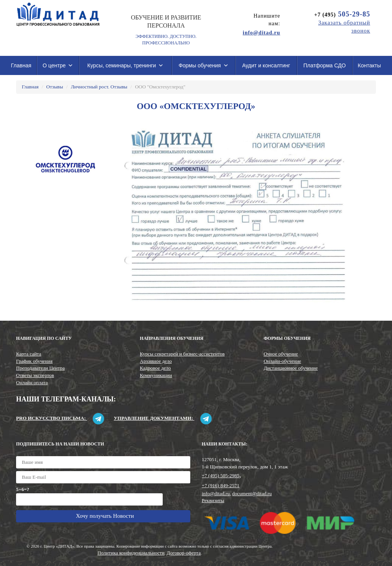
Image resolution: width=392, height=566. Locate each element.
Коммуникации (156, 375)
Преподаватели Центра (40, 368)
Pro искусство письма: (60, 418)
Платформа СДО (324, 65)
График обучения (34, 361)
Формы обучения (203, 65)
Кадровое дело (155, 368)
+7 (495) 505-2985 (220, 475)
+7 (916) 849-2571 (220, 485)
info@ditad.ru (216, 493)
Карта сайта (29, 354)
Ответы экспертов (35, 375)
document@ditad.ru (252, 493)
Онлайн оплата (32, 382)
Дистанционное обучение (291, 368)
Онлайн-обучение (283, 361)
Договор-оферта (184, 553)
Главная (21, 65)
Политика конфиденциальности (131, 553)
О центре (58, 65)
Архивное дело (156, 361)
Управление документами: (163, 418)
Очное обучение (281, 354)
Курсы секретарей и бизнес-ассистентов (182, 354)
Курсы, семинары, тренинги (125, 65)
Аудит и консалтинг (266, 65)
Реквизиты (213, 500)
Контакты (369, 65)
